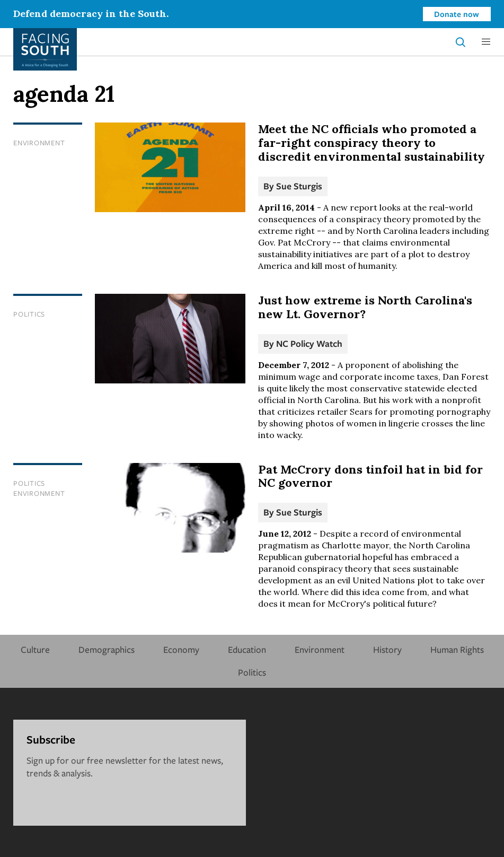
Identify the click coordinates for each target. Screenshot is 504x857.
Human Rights (457, 649)
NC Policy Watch (309, 343)
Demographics (107, 649)
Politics (29, 314)
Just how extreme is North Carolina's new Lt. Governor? (365, 307)
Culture (35, 649)
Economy (181, 649)
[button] (486, 42)
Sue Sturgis (299, 186)
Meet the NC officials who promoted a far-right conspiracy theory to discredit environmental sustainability (372, 143)
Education (247, 649)
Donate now (457, 14)
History (387, 649)
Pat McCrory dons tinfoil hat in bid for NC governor (370, 476)
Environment (39, 143)
